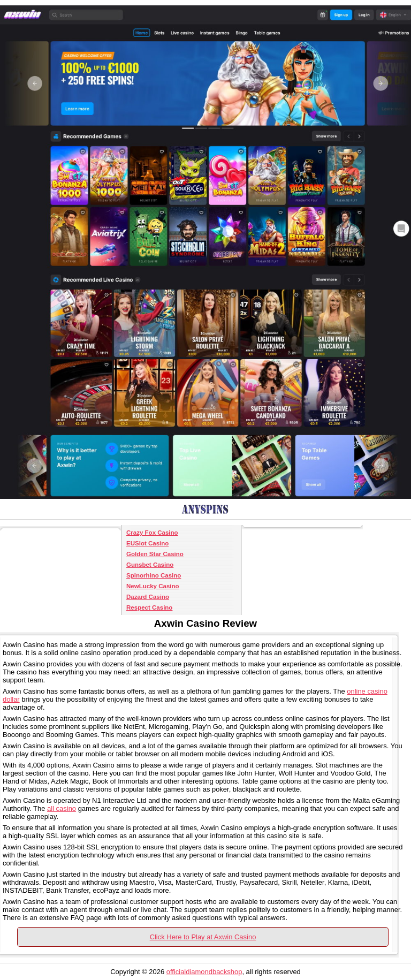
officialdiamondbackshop (204, 972)
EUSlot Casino (147, 543)
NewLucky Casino (153, 586)
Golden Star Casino (155, 554)
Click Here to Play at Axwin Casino (203, 937)
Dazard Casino (148, 597)
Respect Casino (149, 607)
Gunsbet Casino (150, 565)
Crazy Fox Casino (152, 533)
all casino (62, 808)
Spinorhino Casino (154, 575)
